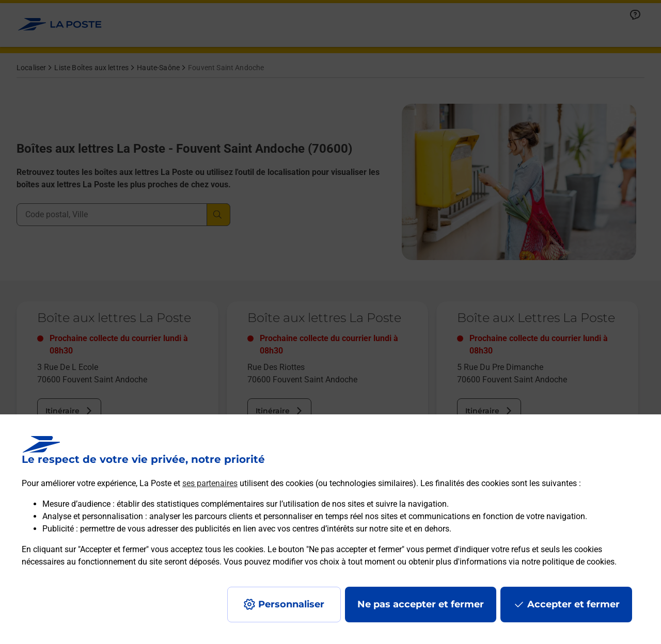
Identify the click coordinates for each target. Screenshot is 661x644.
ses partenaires (210, 483)
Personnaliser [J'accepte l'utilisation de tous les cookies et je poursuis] (291, 604)
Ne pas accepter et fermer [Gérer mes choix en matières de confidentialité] (421, 604)
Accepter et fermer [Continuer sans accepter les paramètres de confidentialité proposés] (573, 604)
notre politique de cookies (568, 562)
